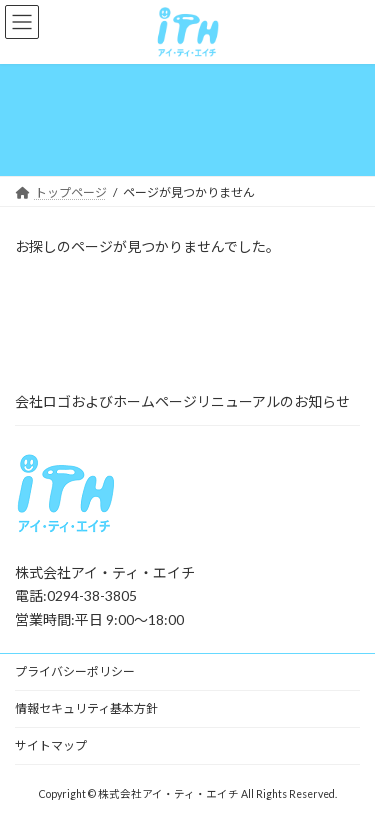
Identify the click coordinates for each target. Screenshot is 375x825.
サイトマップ (51, 745)
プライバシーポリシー (75, 671)
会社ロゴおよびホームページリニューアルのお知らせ (182, 401)
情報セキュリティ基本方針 (86, 708)
